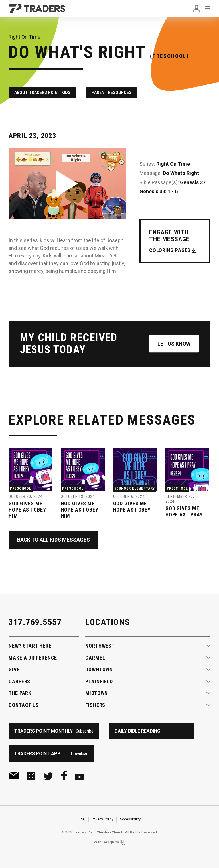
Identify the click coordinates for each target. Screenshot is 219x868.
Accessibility (130, 819)
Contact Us (24, 705)
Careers (19, 681)
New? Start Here (30, 646)
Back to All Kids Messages (53, 540)
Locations (108, 622)
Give (14, 669)
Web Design (104, 842)
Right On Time (173, 164)
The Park (20, 693)
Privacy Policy (103, 819)
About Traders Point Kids (42, 92)
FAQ (82, 819)
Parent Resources (111, 92)
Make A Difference (33, 658)
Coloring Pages (170, 250)
